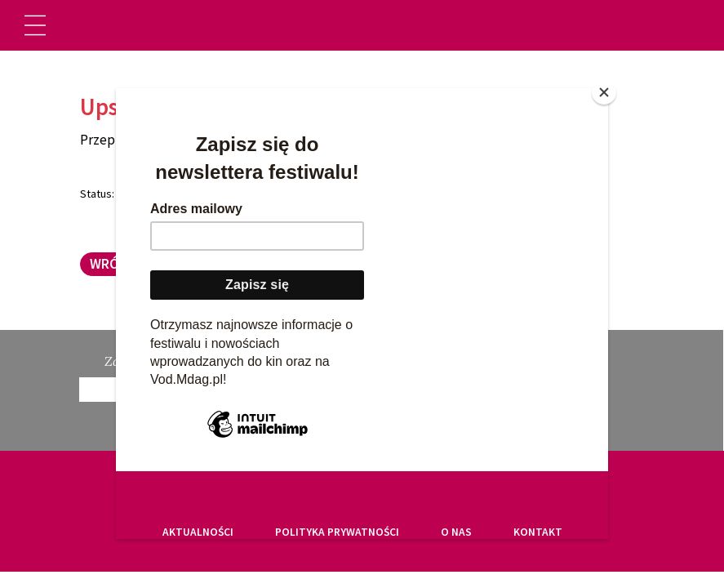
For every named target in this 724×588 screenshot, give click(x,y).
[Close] (604, 92)
